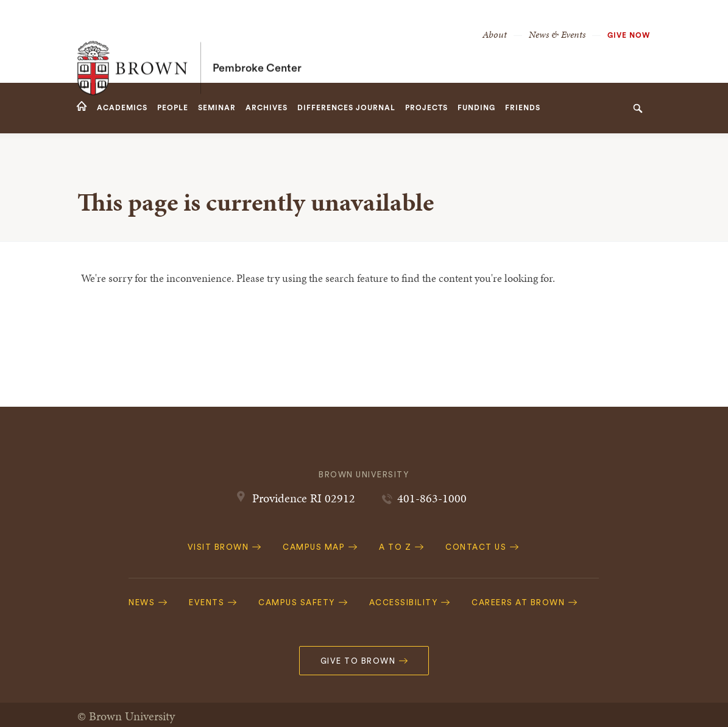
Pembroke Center (257, 41)
